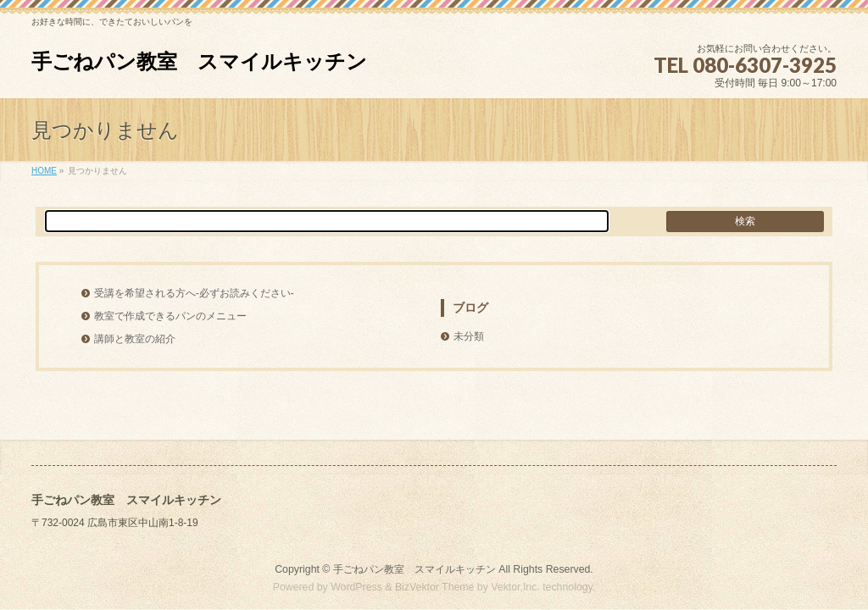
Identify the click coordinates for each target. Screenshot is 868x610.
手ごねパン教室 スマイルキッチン (199, 61)
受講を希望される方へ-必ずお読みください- (194, 293)
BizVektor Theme (435, 587)
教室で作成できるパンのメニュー (170, 316)
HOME (44, 171)
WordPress (356, 587)
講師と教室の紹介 (135, 339)
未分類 (469, 336)
